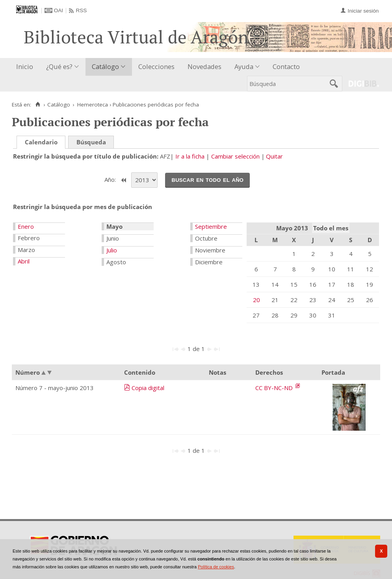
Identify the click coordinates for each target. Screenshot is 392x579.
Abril (24, 261)
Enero (26, 226)
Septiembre (211, 226)
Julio (112, 250)
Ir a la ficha (190, 156)
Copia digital (148, 388)
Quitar (274, 156)
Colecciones (156, 66)
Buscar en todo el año (207, 179)
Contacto (286, 66)
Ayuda (244, 66)
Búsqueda (91, 142)
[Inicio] (38, 105)
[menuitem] (26, 67)
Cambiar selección (235, 156)
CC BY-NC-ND (275, 388)
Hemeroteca (93, 105)
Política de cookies (216, 567)
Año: (111, 179)
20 (256, 300)
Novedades (204, 66)
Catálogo (105, 66)
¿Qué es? (59, 66)
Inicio (25, 66)
